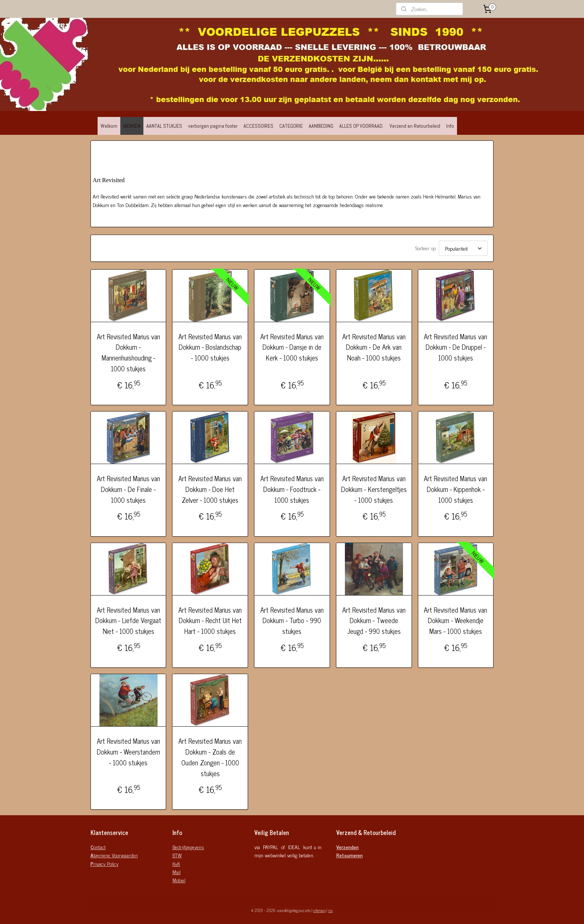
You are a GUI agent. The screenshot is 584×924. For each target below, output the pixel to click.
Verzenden (347, 847)
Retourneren (350, 855)
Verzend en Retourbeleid (415, 126)
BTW (177, 855)
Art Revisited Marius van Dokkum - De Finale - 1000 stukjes (128, 489)
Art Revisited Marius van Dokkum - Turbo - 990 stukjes (292, 620)
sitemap (319, 910)
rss (330, 910)
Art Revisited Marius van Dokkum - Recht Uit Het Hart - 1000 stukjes (210, 620)
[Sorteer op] (463, 248)
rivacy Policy (104, 863)
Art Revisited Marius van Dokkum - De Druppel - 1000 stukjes (456, 347)
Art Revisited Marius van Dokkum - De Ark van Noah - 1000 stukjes (374, 347)
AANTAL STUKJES (164, 126)
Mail (177, 872)
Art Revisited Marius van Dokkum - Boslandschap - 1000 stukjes (210, 347)
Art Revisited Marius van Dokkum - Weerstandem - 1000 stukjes (128, 752)
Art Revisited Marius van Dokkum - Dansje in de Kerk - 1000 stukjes (292, 347)
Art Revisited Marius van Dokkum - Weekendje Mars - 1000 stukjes (456, 620)
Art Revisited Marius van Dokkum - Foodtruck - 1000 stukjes (292, 489)
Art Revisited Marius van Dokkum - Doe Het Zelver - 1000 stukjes (210, 489)
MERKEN (132, 126)
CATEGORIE (291, 126)
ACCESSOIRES (258, 126)
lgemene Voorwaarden (114, 855)
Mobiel (179, 880)
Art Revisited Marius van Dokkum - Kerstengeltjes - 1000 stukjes (374, 489)
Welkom (109, 126)
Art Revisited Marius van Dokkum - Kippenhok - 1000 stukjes (456, 489)
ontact (98, 847)
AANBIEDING (321, 126)
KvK (176, 863)
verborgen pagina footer (213, 126)
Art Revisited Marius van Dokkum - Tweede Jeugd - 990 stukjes (374, 620)
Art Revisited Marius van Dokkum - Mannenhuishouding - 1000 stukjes (128, 353)
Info (450, 126)
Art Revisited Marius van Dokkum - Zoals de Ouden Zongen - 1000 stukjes (210, 757)
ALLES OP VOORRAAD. (361, 126)
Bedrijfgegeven (187, 847)
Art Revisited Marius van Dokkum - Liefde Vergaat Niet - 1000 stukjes (128, 620)
